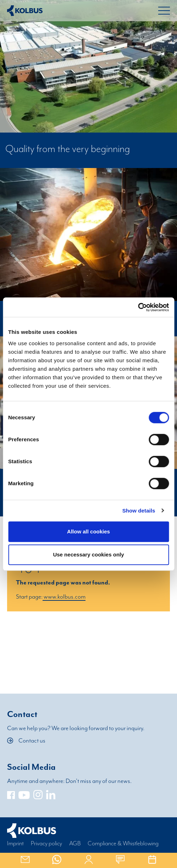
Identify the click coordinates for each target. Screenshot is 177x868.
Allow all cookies (88, 531)
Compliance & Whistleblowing (123, 844)
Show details (139, 511)
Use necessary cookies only (88, 555)
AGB (75, 844)
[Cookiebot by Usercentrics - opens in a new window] (138, 307)
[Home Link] (25, 11)
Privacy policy (46, 844)
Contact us (26, 741)
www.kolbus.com (64, 597)
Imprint (15, 844)
